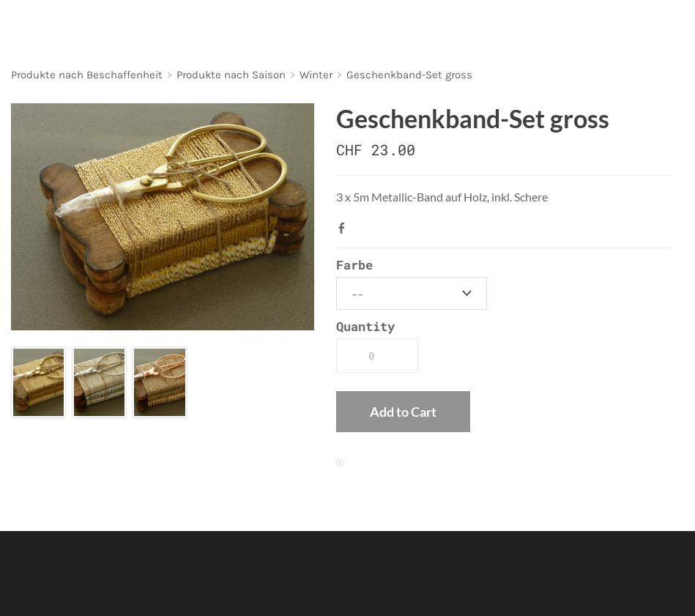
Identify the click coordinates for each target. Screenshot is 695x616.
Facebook (345, 228)
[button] (403, 412)
